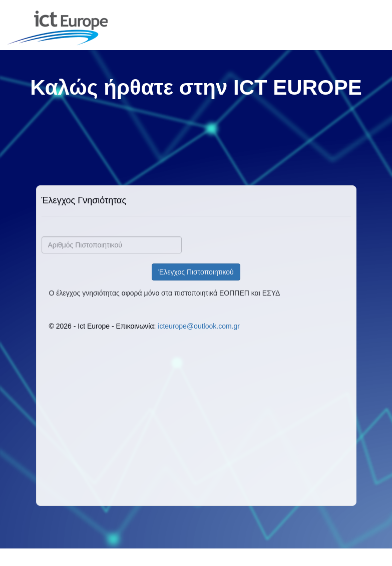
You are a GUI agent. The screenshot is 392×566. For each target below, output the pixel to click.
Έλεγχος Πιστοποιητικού (196, 272)
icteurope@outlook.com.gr (199, 326)
